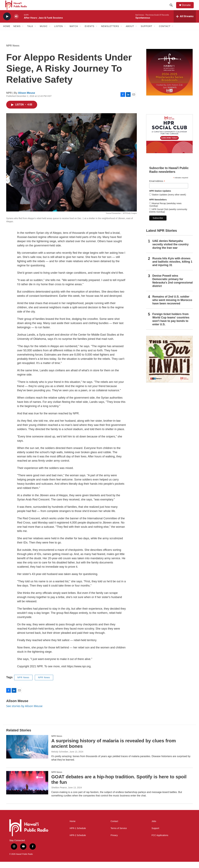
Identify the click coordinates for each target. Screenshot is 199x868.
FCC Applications (160, 842)
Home (7, 32)
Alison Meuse (27, 99)
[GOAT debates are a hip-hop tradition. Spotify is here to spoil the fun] (27, 789)
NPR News (13, 52)
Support (155, 835)
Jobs (154, 828)
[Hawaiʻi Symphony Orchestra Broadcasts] (169, 78)
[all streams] (185, 23)
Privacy (114, 842)
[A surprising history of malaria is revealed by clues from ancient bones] (27, 753)
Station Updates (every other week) (169, 201)
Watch (74, 32)
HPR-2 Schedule (78, 842)
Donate (188, 8)
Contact (114, 828)
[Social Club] (169, 140)
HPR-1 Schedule (78, 835)
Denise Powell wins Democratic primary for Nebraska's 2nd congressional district (172, 287)
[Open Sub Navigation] (23, 32)
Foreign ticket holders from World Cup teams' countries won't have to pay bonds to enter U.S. (171, 325)
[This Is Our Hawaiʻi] (169, 365)
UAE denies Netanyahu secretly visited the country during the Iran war (170, 251)
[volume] (16, 23)
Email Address (157, 187)
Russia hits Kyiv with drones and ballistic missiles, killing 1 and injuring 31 (172, 268)
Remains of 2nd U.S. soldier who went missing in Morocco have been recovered (172, 306)
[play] (7, 23)
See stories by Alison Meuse (24, 712)
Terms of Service (119, 835)
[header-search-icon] (172, 8)
